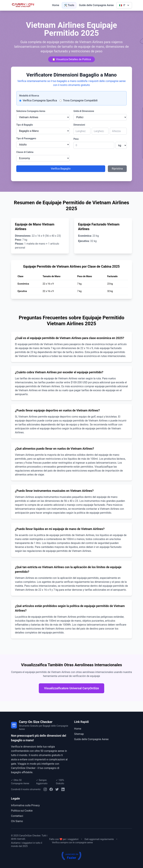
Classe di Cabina (25, 152)
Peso (76, 139)
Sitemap (79, 734)
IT (125, 5)
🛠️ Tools (69, 5)
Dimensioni (79, 125)
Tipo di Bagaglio (25, 125)
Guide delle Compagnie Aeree (96, 5)
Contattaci (17, 816)
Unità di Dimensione (84, 111)
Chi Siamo (17, 821)
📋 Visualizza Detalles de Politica (71, 59)
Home (56, 5)
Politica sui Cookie (22, 811)
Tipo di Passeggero (26, 138)
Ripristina (117, 169)
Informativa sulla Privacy (25, 805)
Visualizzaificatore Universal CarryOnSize (71, 688)
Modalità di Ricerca (29, 96)
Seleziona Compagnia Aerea (31, 111)
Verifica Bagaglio (61, 169)
